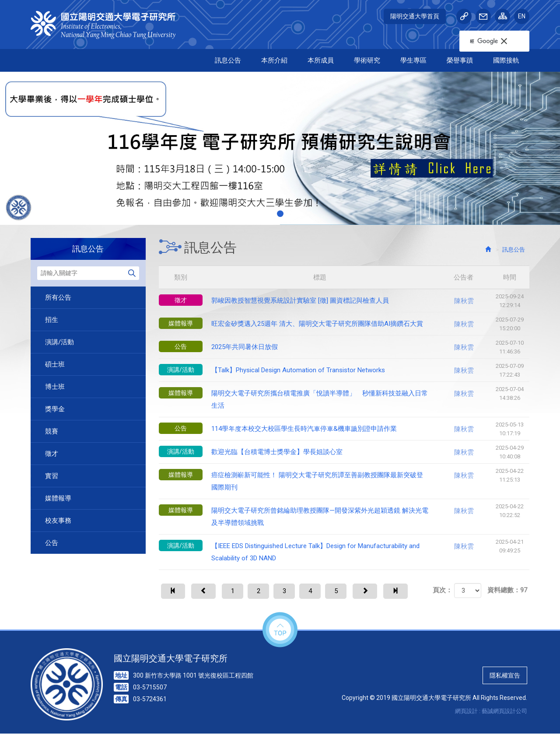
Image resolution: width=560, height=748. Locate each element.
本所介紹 (274, 60)
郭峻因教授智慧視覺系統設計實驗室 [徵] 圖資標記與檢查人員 (344, 301)
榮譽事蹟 (460, 60)
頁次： (443, 614)
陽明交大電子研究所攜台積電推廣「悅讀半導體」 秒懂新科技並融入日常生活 (344, 397)
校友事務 (58, 521)
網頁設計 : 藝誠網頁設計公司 (491, 725)
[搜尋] (484, 41)
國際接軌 (506, 60)
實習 (52, 476)
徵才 (52, 454)
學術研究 (367, 60)
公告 (52, 543)
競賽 (52, 431)
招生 (52, 320)
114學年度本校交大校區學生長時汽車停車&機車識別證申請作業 (344, 429)
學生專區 (413, 60)
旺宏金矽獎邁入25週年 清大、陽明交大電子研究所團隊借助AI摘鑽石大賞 (344, 324)
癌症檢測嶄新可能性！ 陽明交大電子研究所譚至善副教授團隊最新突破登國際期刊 (344, 479)
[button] (508, 41)
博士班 (55, 387)
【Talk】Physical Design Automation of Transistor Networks (344, 371)
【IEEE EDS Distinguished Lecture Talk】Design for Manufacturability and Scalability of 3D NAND (344, 550)
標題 (345, 277)
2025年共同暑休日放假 (344, 347)
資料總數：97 (507, 614)
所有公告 (58, 297)
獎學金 (55, 409)
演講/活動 (59, 342)
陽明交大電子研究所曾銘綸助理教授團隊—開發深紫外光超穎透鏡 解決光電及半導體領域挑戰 (344, 514)
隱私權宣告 (505, 690)
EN (522, 16)
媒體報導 (58, 498)
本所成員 (321, 60)
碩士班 (55, 364)
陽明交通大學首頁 (415, 16)
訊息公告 (228, 60)
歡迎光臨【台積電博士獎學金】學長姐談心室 (344, 452)
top (280, 645)
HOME (108, 25)
